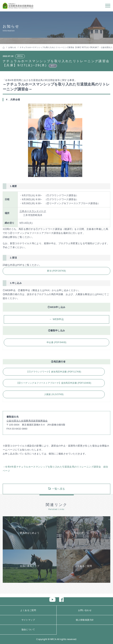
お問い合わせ (85, 610)
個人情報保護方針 (85, 620)
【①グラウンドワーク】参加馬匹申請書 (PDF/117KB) (54, 372)
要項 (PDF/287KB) (56, 271)
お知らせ (12, 47)
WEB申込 (58, 319)
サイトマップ (28, 620)
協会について (28, 630)
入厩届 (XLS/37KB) (54, 394)
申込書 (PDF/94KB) (56, 342)
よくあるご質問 (28, 610)
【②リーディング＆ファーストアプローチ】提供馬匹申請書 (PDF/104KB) (54, 383)
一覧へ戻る (59, 489)
